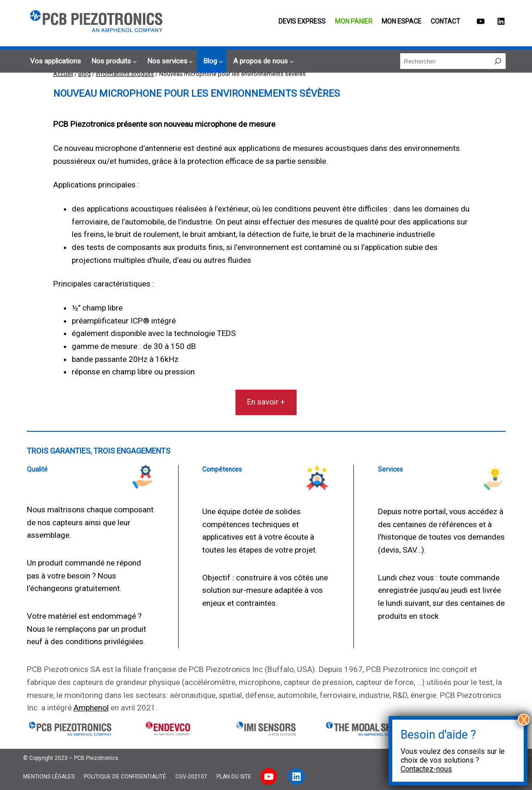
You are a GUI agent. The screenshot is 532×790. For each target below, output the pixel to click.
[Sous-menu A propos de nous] (262, 61)
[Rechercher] (498, 61)
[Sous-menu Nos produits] (113, 61)
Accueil (63, 74)
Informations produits (125, 74)
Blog (84, 74)
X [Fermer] (524, 720)
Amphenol (91, 708)
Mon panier (354, 21)
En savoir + (266, 402)
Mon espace (402, 21)
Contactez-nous (426, 769)
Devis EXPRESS (302, 21)
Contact (445, 21)
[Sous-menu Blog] (212, 61)
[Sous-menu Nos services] (169, 61)
